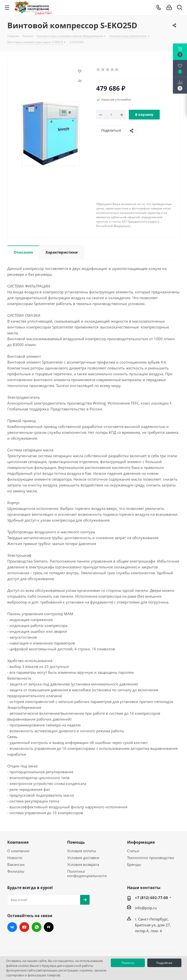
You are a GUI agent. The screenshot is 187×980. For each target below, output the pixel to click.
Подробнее (164, 963)
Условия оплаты (82, 851)
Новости (15, 858)
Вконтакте (12, 927)
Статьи (133, 851)
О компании (18, 851)
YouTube (24, 927)
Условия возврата (83, 864)
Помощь (76, 842)
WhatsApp (37, 927)
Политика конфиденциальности (87, 873)
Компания (18, 842)
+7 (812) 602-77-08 (151, 898)
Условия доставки (83, 858)
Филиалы (16, 871)
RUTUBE (49, 927)
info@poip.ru (146, 908)
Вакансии (16, 864)
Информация (141, 842)
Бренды (134, 864)
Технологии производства (150, 858)
